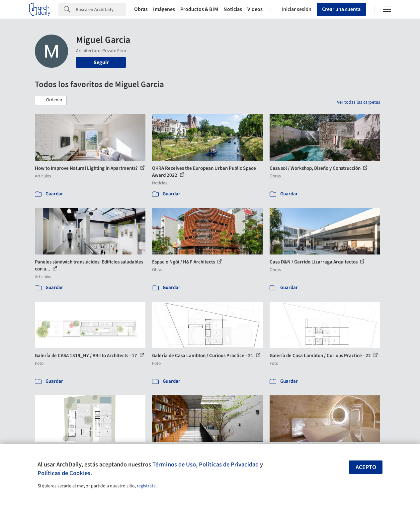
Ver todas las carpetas (359, 102)
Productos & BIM (199, 9)
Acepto (366, 467)
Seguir (101, 62)
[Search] (101, 9)
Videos (255, 9)
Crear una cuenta (341, 9)
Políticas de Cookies (64, 473)
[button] (51, 100)
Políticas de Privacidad (229, 464)
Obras (141, 9)
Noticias (233, 9)
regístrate (146, 486)
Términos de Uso (174, 464)
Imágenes (164, 9)
